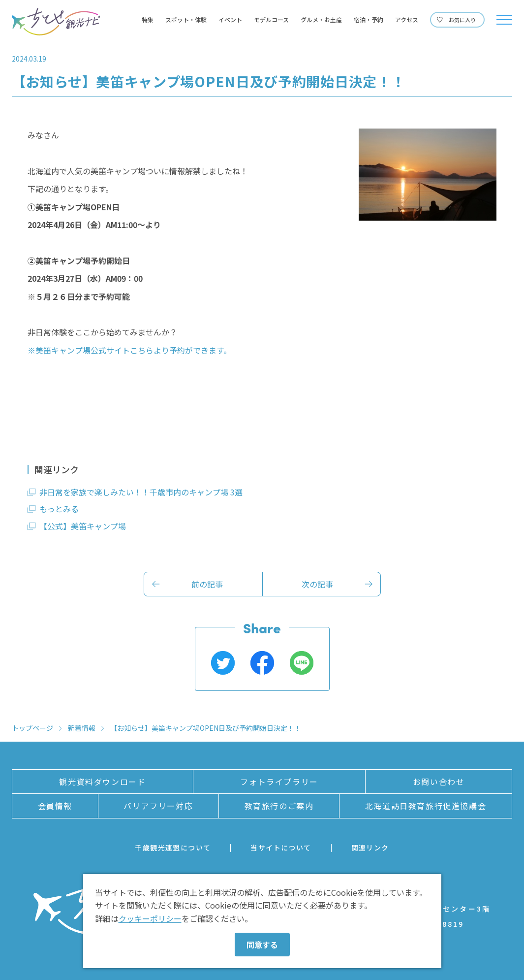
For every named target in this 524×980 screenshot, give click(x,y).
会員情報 (55, 806)
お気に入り (462, 20)
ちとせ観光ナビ (56, 22)
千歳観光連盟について (173, 848)
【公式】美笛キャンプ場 (83, 526)
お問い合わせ (439, 782)
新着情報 (82, 728)
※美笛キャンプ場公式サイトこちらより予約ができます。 (129, 350)
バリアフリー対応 (158, 806)
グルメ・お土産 (321, 20)
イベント (230, 20)
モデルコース (271, 20)
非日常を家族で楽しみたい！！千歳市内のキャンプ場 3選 (141, 492)
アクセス (407, 20)
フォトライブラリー (279, 782)
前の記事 (207, 584)
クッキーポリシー (150, 918)
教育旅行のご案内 (279, 806)
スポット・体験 (186, 20)
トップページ (32, 728)
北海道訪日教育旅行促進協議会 (426, 806)
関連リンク (370, 848)
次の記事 (317, 584)
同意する (262, 945)
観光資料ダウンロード (102, 782)
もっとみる (59, 509)
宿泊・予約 (369, 20)
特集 (148, 20)
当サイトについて (281, 848)
